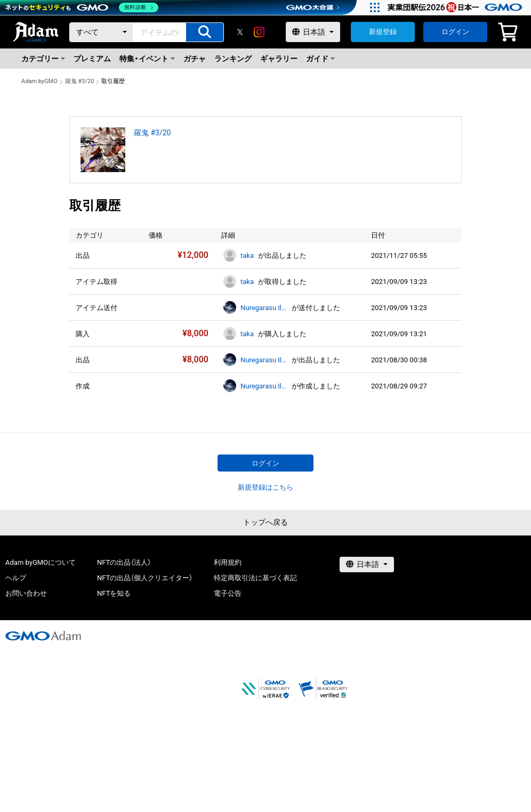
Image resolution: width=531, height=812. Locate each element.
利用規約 (228, 562)
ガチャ (195, 59)
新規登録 (383, 32)
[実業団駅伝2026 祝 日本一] (457, 7)
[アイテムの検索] (205, 32)
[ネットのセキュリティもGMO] (82, 7)
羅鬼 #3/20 (80, 81)
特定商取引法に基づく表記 (255, 578)
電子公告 (228, 593)
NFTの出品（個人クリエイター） (145, 578)
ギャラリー (279, 59)
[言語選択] (313, 32)
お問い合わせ (26, 593)
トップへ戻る (265, 522)
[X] (240, 32)
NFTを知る (114, 593)
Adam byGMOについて (41, 562)
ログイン (455, 32)
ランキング (233, 59)
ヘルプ (16, 578)
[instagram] (259, 32)
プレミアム (92, 59)
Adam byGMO (39, 81)
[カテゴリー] (101, 32)
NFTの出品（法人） (124, 562)
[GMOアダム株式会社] (43, 636)
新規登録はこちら (265, 487)
